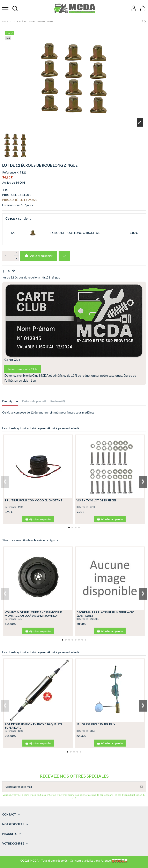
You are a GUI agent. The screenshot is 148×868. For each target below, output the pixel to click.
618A (92, 731)
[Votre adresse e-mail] (70, 787)
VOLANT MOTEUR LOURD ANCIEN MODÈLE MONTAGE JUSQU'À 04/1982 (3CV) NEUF (33, 614)
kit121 (46, 277)
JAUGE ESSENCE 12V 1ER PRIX (96, 724)
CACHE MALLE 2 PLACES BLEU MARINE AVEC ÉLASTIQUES (105, 614)
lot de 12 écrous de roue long (21, 277)
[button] (69, 528)
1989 (20, 507)
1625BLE (94, 619)
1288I (21, 731)
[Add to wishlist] (64, 256)
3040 (92, 507)
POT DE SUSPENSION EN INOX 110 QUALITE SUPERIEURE (34, 726)
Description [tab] (10, 401)
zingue (56, 277)
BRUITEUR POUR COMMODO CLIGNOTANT (34, 500)
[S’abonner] (141, 787)
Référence (9, 172)
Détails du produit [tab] (34, 401)
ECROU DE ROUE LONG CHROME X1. (75, 233)
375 (20, 619)
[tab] (58, 402)
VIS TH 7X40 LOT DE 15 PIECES (96, 500)
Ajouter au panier (39, 256)
